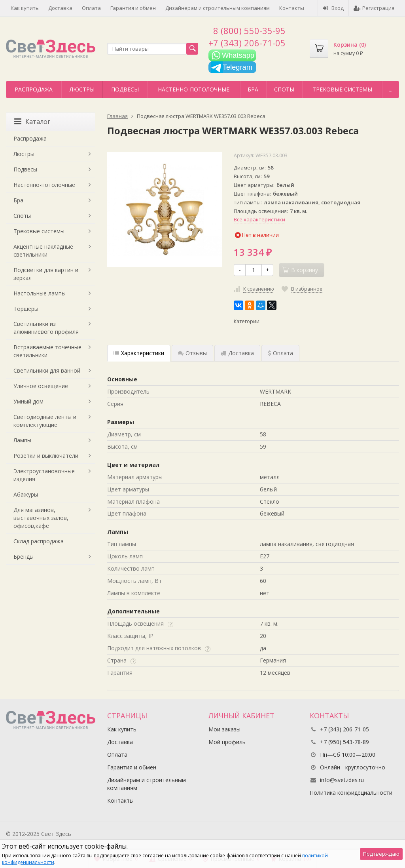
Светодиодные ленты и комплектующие (45, 421)
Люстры (82, 89)
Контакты (292, 8)
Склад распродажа (39, 541)
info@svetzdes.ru (342, 780)
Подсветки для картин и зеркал (46, 274)
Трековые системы (342, 89)
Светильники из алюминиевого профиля (46, 328)
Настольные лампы (40, 293)
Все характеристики (259, 219)
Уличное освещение (41, 386)
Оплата (91, 8)
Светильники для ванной (47, 370)
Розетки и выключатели (46, 456)
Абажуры (26, 494)
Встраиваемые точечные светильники (47, 351)
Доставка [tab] (237, 353)
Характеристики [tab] (139, 353)
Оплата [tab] (280, 353)
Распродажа (34, 89)
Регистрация (374, 8)
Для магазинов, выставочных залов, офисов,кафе (41, 518)
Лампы (22, 440)
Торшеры (26, 309)
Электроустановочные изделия (44, 475)
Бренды (24, 557)
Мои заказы (224, 729)
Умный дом (28, 401)
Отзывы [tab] (192, 353)
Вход (333, 8)
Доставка (60, 8)
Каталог (32, 122)
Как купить (25, 8)
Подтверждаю (381, 854)
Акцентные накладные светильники (43, 250)
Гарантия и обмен (133, 8)
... (391, 89)
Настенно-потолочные (194, 89)
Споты (284, 89)
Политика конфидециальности (351, 793)
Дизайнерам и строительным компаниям (218, 8)
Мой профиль (227, 742)
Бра (253, 89)
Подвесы (125, 89)
